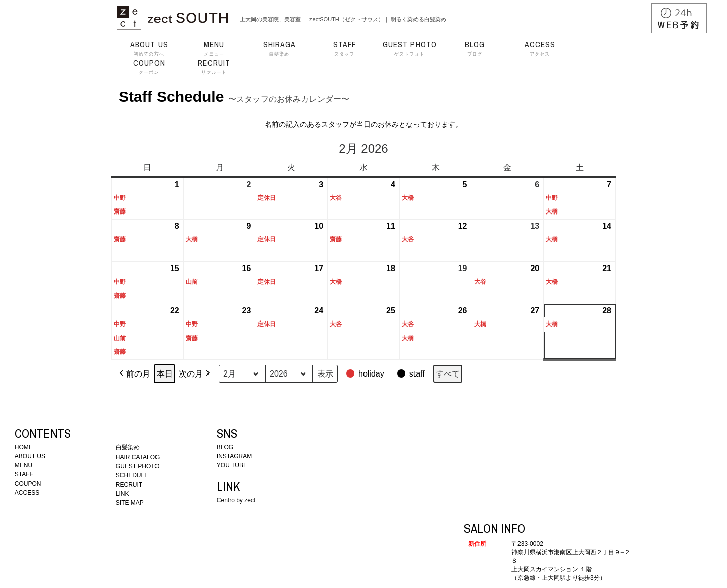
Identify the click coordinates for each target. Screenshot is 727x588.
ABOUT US (30, 456)
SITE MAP (130, 503)
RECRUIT (129, 485)
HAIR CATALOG (138, 457)
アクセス (540, 48)
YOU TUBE (232, 465)
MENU (23, 465)
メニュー (214, 48)
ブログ (475, 48)
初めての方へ (149, 48)
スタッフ (344, 48)
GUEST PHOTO (138, 466)
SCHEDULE (132, 475)
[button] (366, 374)
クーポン (149, 67)
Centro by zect (236, 500)
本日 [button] (165, 374)
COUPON (28, 484)
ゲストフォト (409, 48)
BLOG (225, 447)
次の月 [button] (195, 374)
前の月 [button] (134, 374)
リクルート (214, 67)
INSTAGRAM (234, 456)
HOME (24, 447)
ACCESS (27, 493)
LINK (122, 494)
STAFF (24, 474)
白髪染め (279, 48)
